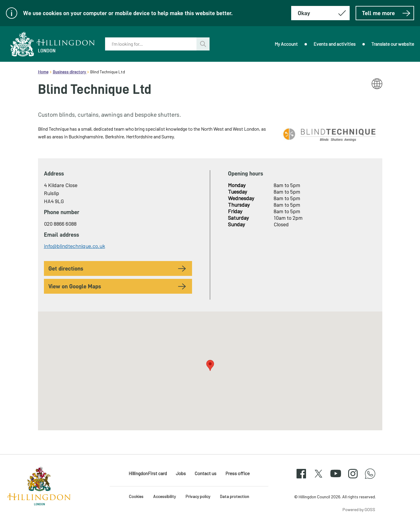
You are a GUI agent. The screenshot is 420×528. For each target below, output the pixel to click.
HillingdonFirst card (148, 473)
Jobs (181, 473)
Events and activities (335, 44)
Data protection (234, 496)
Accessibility (164, 496)
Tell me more (386, 13)
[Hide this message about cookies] (320, 13)
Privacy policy (198, 496)
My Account (286, 44)
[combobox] (151, 44)
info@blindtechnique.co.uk (75, 246)
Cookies (136, 496)
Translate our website (393, 44)
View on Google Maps (75, 286)
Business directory (70, 72)
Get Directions (66, 268)
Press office (237, 473)
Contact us (206, 473)
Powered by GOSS (359, 509)
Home (43, 72)
